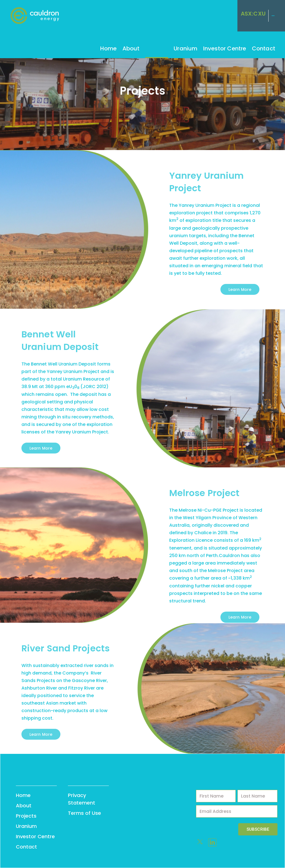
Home (109, 48)
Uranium (186, 48)
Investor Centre (225, 48)
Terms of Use (84, 813)
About (131, 48)
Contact (264, 48)
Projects (157, 48)
